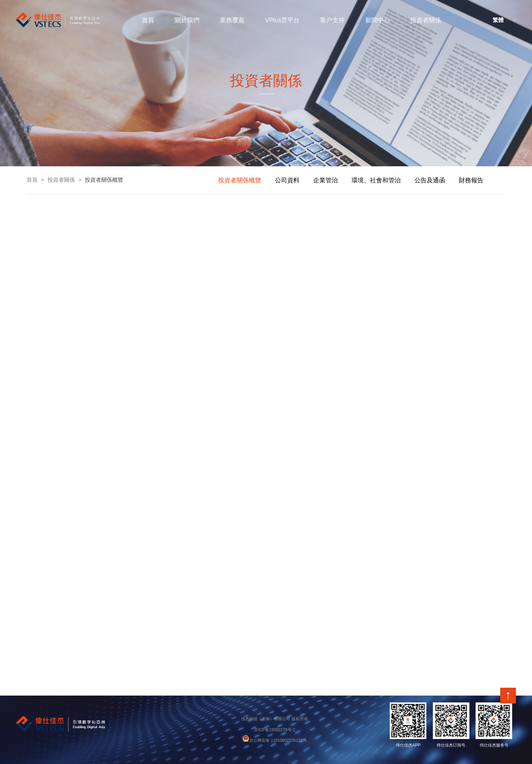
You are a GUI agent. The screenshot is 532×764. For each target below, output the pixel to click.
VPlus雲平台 (282, 20)
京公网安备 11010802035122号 (275, 740)
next (497, 180)
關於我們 (187, 20)
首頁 (148, 20)
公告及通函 (430, 180)
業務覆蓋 (232, 20)
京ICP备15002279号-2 (275, 730)
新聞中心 (377, 20)
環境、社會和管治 (376, 180)
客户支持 (332, 20)
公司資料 (287, 180)
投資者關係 (426, 20)
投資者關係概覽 (104, 180)
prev (203, 180)
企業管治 (325, 180)
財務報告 (471, 180)
